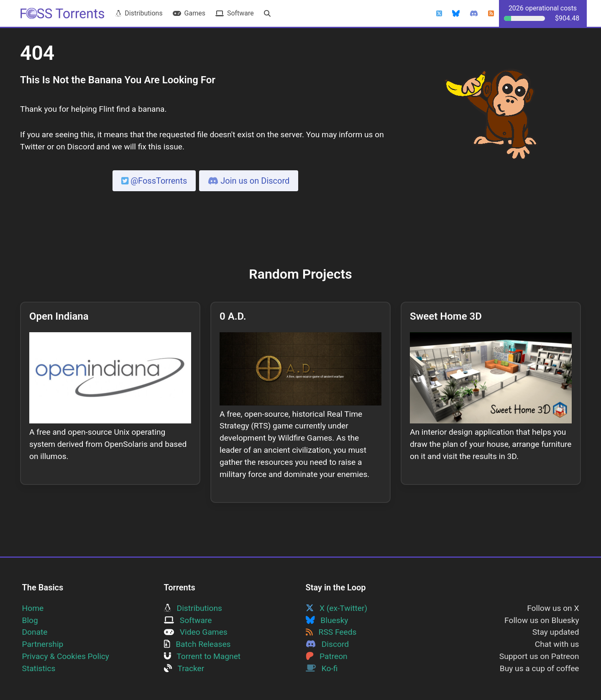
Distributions (139, 13)
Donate (35, 632)
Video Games (196, 632)
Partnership (43, 644)
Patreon (327, 656)
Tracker (184, 668)
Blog (30, 620)
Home (33, 608)
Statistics (39, 668)
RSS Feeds (331, 632)
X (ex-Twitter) (337, 608)
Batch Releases (197, 644)
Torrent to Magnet (202, 656)
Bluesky (327, 620)
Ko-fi (322, 668)
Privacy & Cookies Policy (66, 656)
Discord (327, 644)
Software (235, 13)
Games (189, 13)
